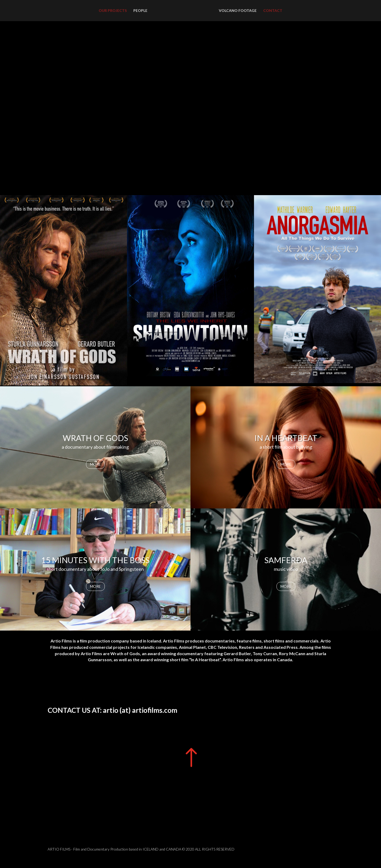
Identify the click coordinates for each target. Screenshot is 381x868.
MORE (95, 464)
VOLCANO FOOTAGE (238, 11)
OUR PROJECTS (113, 11)
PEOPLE (140, 11)
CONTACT (273, 11)
